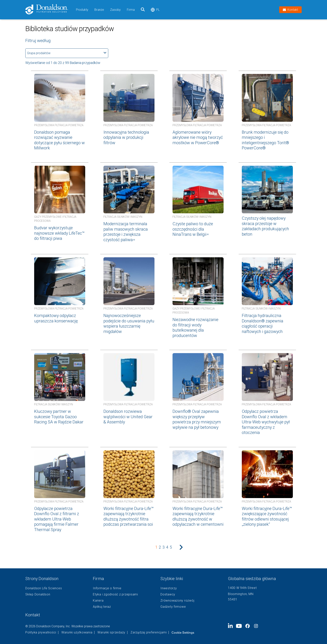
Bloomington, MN (241, 594)
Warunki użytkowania (77, 632)
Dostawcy (168, 594)
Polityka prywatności (41, 632)
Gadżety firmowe (173, 607)
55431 (233, 599)
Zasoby (115, 10)
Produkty (82, 10)
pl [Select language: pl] (155, 10)
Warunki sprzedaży (111, 632)
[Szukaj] (143, 10)
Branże (99, 10)
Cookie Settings (183, 632)
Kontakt (33, 615)
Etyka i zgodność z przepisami (115, 594)
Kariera (98, 601)
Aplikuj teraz (102, 607)
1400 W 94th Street (242, 588)
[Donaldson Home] (49, 10)
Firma (131, 10)
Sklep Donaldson (38, 594)
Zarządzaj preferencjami (149, 632)
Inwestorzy (169, 588)
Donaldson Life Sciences (44, 588)
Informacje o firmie (107, 588)
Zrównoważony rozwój (177, 601)
